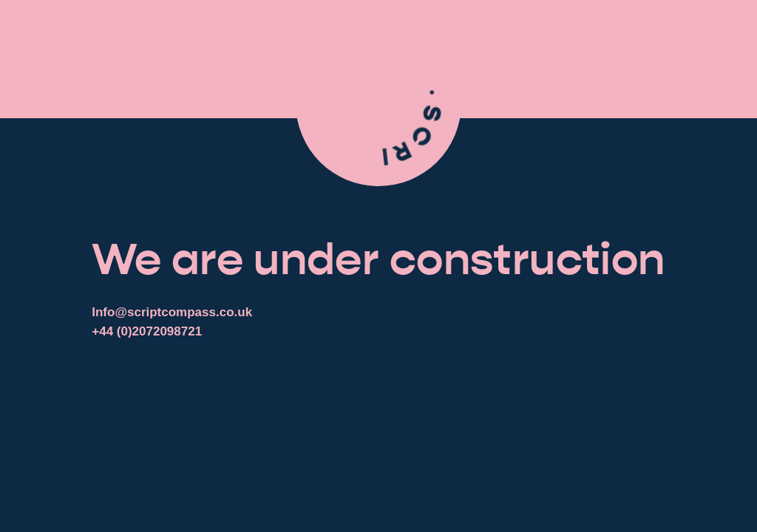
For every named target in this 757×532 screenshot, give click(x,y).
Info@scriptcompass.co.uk (172, 312)
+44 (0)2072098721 (147, 331)
